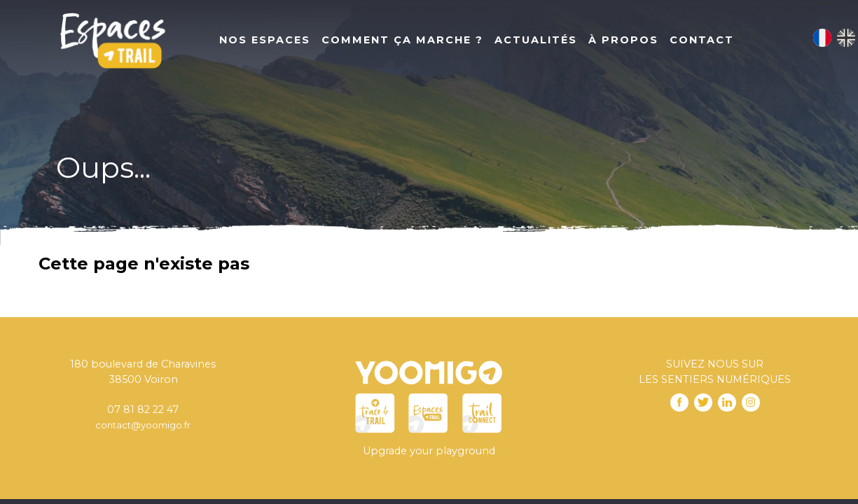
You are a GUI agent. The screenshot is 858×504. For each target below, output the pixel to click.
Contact (702, 40)
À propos (623, 40)
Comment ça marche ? (402, 40)
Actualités (536, 40)
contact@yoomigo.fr (143, 425)
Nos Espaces (265, 40)
